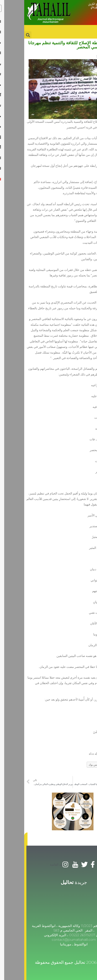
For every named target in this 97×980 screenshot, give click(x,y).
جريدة (50, 882)
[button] (2, 839)
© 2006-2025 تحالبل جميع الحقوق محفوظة (50, 962)
